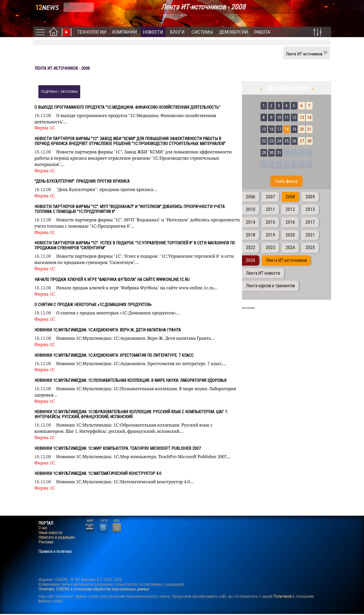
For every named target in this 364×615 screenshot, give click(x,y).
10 (279, 117)
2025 (310, 248)
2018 (251, 235)
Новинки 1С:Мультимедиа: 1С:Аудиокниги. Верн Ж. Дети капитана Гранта (108, 330)
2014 (251, 222)
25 (287, 141)
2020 (290, 235)
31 (279, 153)
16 (271, 129)
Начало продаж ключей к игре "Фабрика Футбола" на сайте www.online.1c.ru (112, 280)
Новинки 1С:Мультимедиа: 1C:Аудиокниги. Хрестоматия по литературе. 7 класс (114, 355)
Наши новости (50, 533)
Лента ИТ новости (263, 273)
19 (294, 129)
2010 (251, 209)
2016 (290, 222)
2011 (270, 209)
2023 (270, 248)
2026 (251, 260)
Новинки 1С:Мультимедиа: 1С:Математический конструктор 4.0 (98, 473)
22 (264, 141)
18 (287, 129)
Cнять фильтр (287, 181)
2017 (310, 222)
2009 (310, 197)
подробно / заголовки (59, 92)
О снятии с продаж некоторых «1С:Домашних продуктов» (93, 305)
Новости (153, 32)
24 (279, 141)
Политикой (283, 596)
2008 (290, 197)
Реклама (46, 542)
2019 (270, 235)
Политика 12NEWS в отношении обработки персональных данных (94, 589)
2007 (270, 197)
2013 (310, 209)
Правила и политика (55, 551)
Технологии (92, 32)
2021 (310, 235)
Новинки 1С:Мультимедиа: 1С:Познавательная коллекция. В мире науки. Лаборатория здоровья (130, 380)
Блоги (177, 32)
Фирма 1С (45, 128)
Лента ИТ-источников (307, 53)
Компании (125, 32)
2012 (290, 209)
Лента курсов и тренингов (270, 286)
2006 (251, 197)
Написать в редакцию (57, 537)
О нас (43, 528)
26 (294, 141)
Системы (202, 32)
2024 (290, 248)
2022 (251, 248)
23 (271, 141)
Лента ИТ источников (286, 260)
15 (264, 129)
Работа (262, 32)
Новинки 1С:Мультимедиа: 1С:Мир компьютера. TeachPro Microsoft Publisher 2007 (118, 448)
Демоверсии (233, 32)
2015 (270, 222)
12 (294, 117)
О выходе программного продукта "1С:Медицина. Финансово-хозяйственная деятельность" (127, 107)
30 (271, 153)
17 (279, 129)
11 (287, 117)
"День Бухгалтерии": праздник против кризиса (82, 181)
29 (264, 153)
